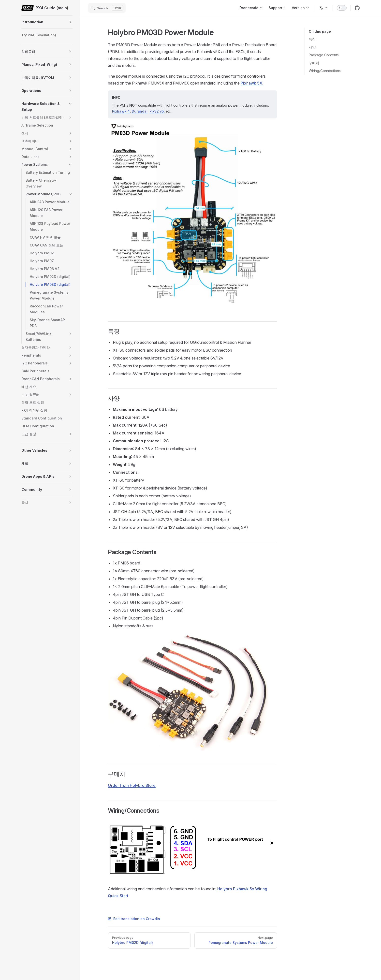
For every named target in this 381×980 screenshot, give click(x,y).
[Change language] (323, 8)
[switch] (342, 8)
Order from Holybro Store (132, 785)
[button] (70, 22)
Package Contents (324, 55)
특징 (312, 39)
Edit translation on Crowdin (134, 919)
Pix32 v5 (157, 111)
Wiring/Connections (325, 71)
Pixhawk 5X (251, 83)
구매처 (314, 63)
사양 (312, 47)
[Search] (107, 8)
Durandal (140, 111)
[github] (357, 8)
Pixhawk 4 (121, 111)
